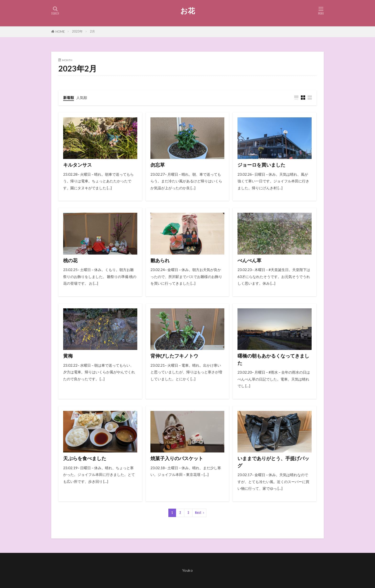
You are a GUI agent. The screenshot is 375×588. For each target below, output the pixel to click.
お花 (188, 11)
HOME (60, 32)
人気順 (82, 98)
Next (198, 513)
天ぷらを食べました (85, 458)
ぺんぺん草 (249, 260)
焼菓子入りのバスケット (177, 458)
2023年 (77, 31)
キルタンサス (77, 165)
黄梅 (68, 356)
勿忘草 (158, 165)
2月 (92, 31)
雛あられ (160, 260)
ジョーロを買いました (261, 165)
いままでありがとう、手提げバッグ (273, 462)
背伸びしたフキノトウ (174, 356)
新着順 (69, 98)
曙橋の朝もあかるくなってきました (273, 359)
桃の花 (70, 260)
